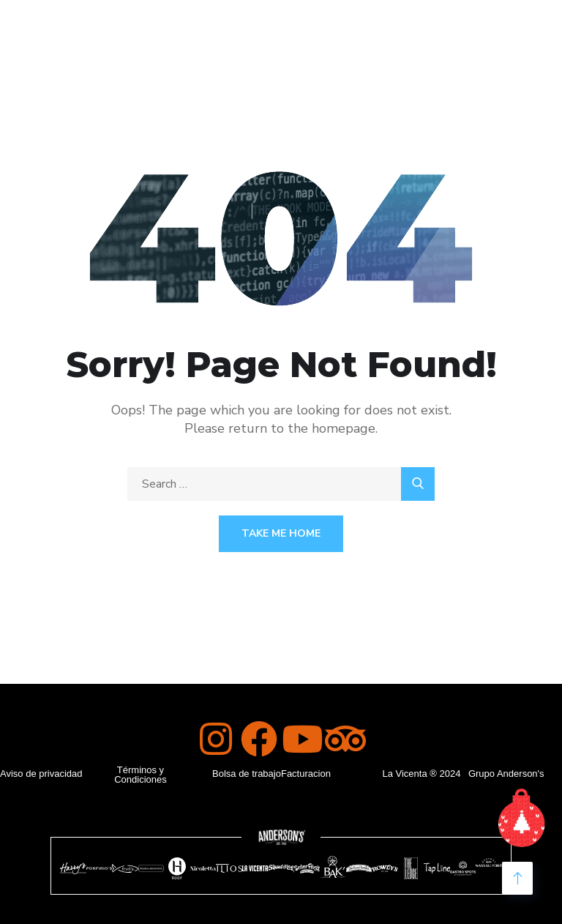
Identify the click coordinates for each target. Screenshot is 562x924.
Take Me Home (281, 533)
